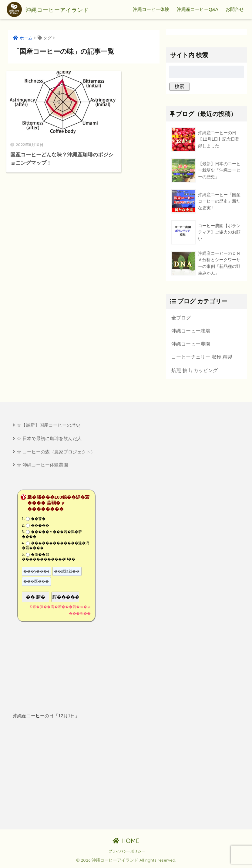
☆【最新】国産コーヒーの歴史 (49, 426)
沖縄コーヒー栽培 (191, 331)
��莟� (38, 520)
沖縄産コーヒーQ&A (198, 9)
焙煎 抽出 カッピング (195, 371)
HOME (126, 842)
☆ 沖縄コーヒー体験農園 (42, 466)
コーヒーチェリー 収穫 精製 (202, 357)
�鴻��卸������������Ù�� (49, 558)
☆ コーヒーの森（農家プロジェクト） (56, 453)
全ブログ (181, 318)
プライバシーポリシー (127, 853)
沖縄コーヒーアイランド (57, 9)
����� (40, 527)
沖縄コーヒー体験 (151, 9)
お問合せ (235, 9)
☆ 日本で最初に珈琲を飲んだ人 (49, 439)
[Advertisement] (66, 776)
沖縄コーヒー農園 (191, 344)
